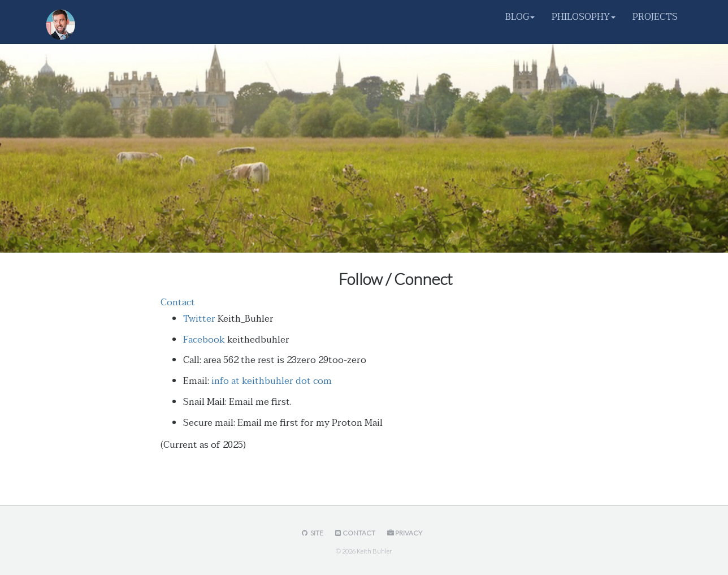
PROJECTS (655, 17)
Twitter (199, 319)
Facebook (204, 340)
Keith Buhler (374, 551)
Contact (178, 302)
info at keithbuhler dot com (272, 381)
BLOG (520, 17)
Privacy (404, 533)
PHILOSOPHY (584, 17)
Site (311, 533)
